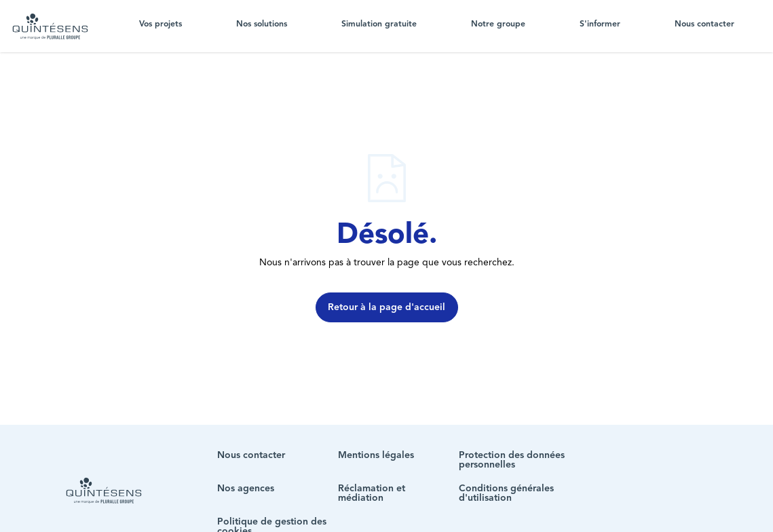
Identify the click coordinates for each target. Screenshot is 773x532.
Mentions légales (376, 455)
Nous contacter (704, 24)
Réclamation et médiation (372, 493)
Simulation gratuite (379, 24)
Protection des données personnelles (512, 460)
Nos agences (246, 489)
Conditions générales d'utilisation (506, 493)
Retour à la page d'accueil (386, 307)
